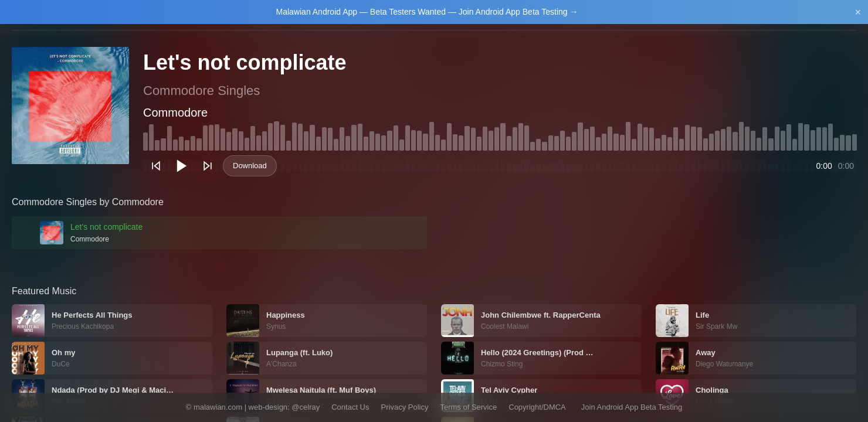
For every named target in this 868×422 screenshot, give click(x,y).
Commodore (175, 113)
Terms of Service (468, 407)
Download (250, 166)
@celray (306, 407)
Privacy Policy (405, 407)
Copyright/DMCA (537, 407)
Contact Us (350, 407)
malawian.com (218, 407)
